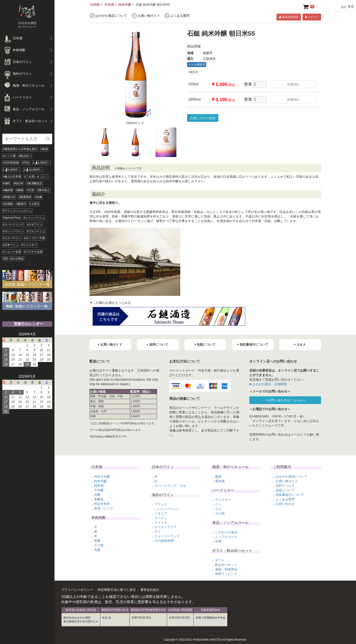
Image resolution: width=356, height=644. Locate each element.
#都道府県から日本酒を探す (20, 149)
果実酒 (220, 481)
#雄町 (6, 183)
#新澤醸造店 (34, 183)
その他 (99, 545)
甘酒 (218, 541)
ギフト (220, 560)
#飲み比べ (25, 156)
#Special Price (12, 218)
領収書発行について (290, 495)
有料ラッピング (226, 574)
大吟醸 (99, 490)
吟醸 (97, 495)
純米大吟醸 (102, 477)
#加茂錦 (8, 204)
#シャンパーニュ (34, 218)
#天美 (30, 190)
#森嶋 (20, 190)
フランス (161, 504)
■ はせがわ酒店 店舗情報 (268, 384)
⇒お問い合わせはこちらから (285, 400)
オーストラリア (166, 527)
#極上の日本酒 (12, 177)
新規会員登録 (289, 17)
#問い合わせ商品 (13, 259)
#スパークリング (13, 225)
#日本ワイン (11, 245)
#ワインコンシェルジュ (17, 211)
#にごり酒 (9, 156)
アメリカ (161, 522)
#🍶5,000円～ (12, 170)
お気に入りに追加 (203, 118)
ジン (218, 504)
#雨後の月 (9, 197)
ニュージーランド (167, 536)
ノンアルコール (226, 537)
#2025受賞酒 (11, 163)
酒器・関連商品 (226, 569)
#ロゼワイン (35, 225)
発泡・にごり (104, 508)
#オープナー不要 (35, 238)
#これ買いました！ (36, 177)
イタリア (161, 513)
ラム (218, 509)
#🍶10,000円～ (33, 170)
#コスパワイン (12, 238)
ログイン (312, 17)
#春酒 (44, 149)
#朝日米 (19, 183)
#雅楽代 (21, 204)
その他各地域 (164, 541)
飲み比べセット (226, 565)
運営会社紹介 (150, 590)
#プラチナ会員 (33, 252)
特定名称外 (102, 504)
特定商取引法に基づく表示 (117, 590)
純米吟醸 (125, 5)
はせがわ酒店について (111, 16)
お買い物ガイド (149, 16)
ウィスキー (223, 500)
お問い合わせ (285, 504)
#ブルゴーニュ (36, 231)
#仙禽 (38, 197)
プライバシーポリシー (77, 590)
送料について (285, 486)
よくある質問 (180, 16)
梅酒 (218, 477)
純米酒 (99, 486)
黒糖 (97, 541)
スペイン (161, 518)
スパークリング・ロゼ (170, 486)
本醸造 (99, 499)
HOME (95, 5)
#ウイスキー (29, 245)
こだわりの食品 (226, 532)
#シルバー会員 (12, 252)
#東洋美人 (44, 190)
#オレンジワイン (13, 231)
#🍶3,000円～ (42, 163)
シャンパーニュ (168, 509)
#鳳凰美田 (25, 197)
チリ (158, 532)
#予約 (26, 163)
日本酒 (109, 5)
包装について (285, 490)
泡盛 (97, 550)
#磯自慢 (8, 190)
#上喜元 (34, 204)
